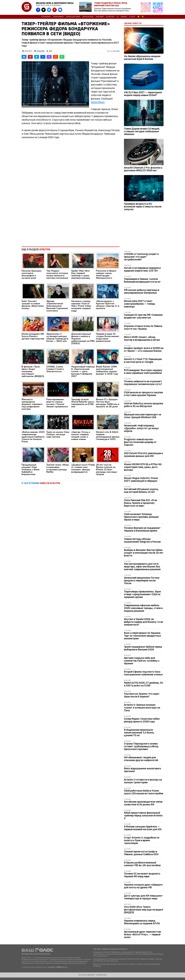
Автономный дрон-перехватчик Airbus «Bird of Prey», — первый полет (142, 935)
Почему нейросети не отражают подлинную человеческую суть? (143, 383)
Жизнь (124, 17)
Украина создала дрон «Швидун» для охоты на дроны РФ (143, 886)
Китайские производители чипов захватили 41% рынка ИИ (143, 803)
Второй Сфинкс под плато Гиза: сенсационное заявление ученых (143, 673)
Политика (46, 17)
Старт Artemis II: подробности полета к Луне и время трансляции (142, 840)
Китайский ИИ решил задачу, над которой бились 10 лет (141, 491)
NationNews (98, 102)
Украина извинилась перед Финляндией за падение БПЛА (142, 922)
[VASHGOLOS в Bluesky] (60, 10)
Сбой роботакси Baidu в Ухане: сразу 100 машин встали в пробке (144, 792)
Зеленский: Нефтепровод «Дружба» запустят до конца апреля (141, 428)
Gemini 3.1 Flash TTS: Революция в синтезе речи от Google (143, 361)
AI (118, 17)
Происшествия (73, 17)
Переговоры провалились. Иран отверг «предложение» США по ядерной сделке (142, 594)
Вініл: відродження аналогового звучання (142, 770)
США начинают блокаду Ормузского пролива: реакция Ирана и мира (141, 517)
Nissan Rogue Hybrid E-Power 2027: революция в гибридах (141, 480)
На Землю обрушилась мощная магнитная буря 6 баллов (142, 58)
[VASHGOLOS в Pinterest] (55, 10)
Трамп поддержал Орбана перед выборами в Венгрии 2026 (143, 648)
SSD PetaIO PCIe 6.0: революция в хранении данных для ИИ (143, 455)
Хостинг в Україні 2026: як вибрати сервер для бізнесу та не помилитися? (143, 622)
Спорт (132, 17)
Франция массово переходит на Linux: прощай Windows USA (143, 416)
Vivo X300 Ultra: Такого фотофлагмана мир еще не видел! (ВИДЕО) (144, 910)
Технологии (88, 17)
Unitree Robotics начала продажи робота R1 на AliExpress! (143, 405)
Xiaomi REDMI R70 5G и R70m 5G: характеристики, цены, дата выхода (143, 467)
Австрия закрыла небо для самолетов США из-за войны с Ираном (142, 661)
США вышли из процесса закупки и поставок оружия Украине (143, 394)
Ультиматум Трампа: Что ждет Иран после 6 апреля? (142, 695)
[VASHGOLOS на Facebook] (38, 10)
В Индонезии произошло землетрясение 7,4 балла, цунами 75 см (139, 733)
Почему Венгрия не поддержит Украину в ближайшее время (142, 529)
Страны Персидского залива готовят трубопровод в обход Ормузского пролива (141, 746)
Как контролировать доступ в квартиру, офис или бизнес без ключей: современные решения (142, 567)
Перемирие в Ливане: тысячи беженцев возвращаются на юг (142, 280)
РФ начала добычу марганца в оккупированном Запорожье (142, 291)
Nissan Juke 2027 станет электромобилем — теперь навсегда (140, 304)
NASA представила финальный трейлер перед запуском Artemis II (143, 816)
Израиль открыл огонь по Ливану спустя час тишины (143, 327)
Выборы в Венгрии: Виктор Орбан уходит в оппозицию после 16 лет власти (144, 553)
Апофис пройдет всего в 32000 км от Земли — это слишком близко (144, 350)
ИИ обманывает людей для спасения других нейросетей (141, 759)
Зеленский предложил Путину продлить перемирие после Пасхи (142, 581)
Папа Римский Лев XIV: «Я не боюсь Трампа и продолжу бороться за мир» (140, 503)
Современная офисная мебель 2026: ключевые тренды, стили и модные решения (143, 608)
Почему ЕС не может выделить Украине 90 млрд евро (142, 875)
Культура (110, 17)
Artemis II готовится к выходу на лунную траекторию (143, 781)
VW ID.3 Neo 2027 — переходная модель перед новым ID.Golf (143, 94)
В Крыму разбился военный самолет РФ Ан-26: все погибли (142, 864)
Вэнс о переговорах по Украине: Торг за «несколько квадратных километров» (142, 636)
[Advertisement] (71, 224)
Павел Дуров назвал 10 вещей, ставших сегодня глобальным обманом (142, 131)
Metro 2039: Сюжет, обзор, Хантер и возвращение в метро (142, 338)
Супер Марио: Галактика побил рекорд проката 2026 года (142, 720)
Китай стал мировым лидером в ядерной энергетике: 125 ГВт (142, 269)
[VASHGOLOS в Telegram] (49, 10)
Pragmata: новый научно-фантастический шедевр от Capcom (140, 442)
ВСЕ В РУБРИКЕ (42, 483)
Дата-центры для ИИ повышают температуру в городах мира (143, 897)
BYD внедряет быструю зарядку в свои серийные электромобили (143, 372)
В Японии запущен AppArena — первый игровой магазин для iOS (143, 828)
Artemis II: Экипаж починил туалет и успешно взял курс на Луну (142, 708)
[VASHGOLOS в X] (44, 10)
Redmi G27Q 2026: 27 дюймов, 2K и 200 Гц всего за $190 (143, 684)
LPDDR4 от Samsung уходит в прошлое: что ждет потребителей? (141, 257)
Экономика (58, 17)
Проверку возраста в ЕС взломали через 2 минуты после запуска (143, 207)
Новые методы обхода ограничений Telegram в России (142, 540)
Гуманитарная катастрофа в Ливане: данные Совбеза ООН (141, 853)
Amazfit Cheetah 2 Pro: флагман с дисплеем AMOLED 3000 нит (143, 169)
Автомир (100, 17)
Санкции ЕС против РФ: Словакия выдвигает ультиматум (143, 316)
